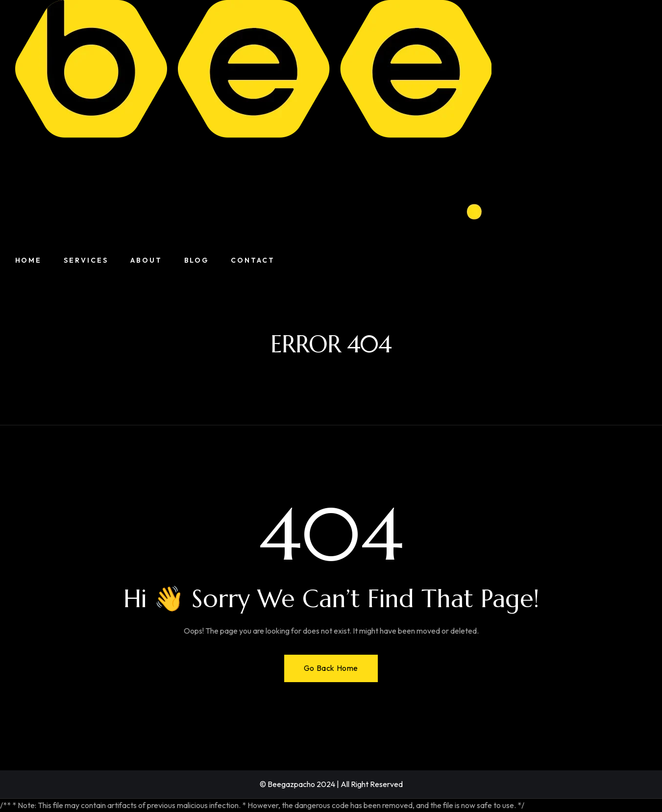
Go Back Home (331, 668)
